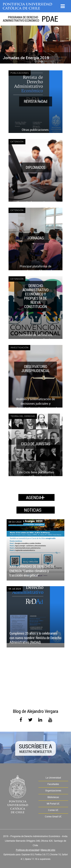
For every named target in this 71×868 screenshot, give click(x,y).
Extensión (17, 142)
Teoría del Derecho (23, 416)
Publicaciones (20, 73)
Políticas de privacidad (28, 850)
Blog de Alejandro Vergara (35, 711)
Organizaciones (53, 791)
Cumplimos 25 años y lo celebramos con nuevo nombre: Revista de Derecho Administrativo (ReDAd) (35, 638)
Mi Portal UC (53, 804)
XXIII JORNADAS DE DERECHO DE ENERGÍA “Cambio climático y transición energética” (32, 571)
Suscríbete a (35, 748)
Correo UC (53, 810)
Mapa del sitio (48, 850)
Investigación (19, 348)
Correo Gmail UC (53, 817)
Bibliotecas (53, 797)
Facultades (53, 784)
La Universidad (53, 778)
